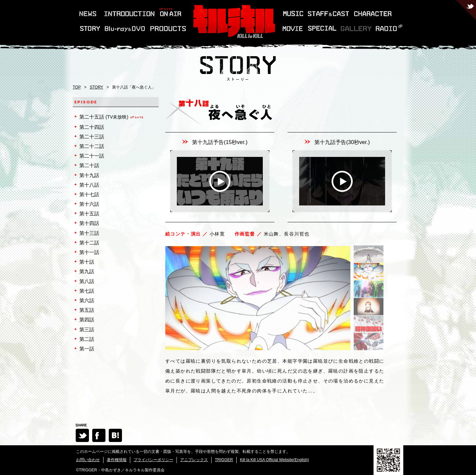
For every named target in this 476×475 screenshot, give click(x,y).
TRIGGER (224, 460)
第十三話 (89, 233)
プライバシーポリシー (153, 460)
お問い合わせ (88, 460)
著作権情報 (117, 460)
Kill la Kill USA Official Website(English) (275, 460)
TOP (77, 87)
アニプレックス (194, 460)
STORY (96, 87)
